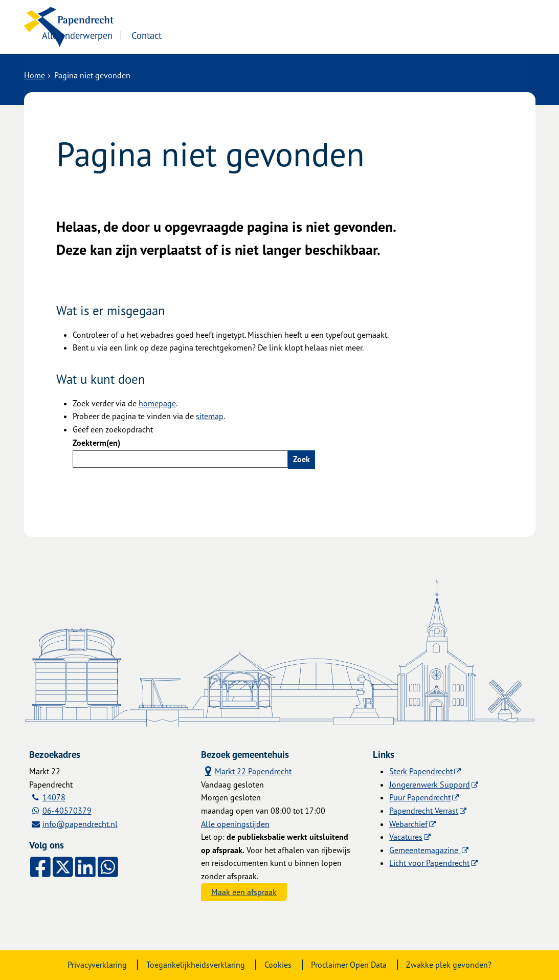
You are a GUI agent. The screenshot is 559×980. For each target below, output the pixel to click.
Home (35, 75)
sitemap (210, 416)
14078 (54, 797)
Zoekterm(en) (96, 443)
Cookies (278, 965)
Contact (243, 34)
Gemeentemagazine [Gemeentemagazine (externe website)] (425, 850)
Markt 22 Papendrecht (246, 771)
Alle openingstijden (235, 824)
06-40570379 (67, 811)
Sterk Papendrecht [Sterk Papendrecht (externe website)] (421, 771)
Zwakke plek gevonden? (449, 965)
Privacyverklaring (97, 965)
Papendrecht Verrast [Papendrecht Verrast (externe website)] (424, 811)
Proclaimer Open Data (349, 965)
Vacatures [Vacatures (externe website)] (406, 837)
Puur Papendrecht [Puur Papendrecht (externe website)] (420, 797)
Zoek (301, 459)
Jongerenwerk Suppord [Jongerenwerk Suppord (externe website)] (430, 785)
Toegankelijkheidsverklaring (196, 965)
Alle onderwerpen (173, 34)
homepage (157, 403)
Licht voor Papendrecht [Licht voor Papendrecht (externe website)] (429, 863)
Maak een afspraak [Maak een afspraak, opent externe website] (244, 892)
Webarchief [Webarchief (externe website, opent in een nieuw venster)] (408, 824)
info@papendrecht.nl (80, 824)
